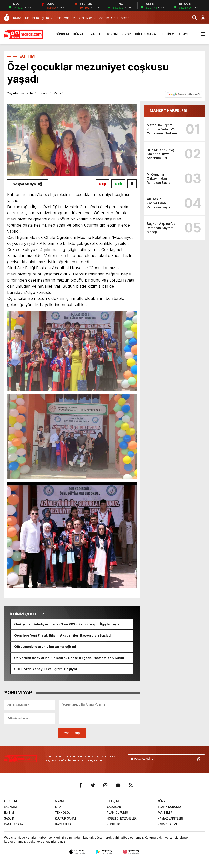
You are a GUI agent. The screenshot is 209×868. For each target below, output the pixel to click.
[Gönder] (200, 759)
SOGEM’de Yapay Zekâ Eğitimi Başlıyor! (46, 669)
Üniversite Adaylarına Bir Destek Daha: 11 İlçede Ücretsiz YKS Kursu (69, 658)
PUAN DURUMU (117, 813)
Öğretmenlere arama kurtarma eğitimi (45, 647)
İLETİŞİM (168, 34)
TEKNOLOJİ (63, 813)
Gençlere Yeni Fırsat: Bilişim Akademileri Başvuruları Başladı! (63, 636)
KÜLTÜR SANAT (146, 34)
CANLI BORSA (14, 824)
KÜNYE (183, 34)
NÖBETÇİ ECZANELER (122, 818)
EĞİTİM (27, 56)
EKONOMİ (111, 34)
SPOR (127, 34)
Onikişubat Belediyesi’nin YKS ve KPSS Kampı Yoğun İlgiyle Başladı (68, 624)
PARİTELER (165, 813)
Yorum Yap (72, 733)
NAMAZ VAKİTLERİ (170, 818)
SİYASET (94, 34)
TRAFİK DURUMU (169, 807)
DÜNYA (78, 34)
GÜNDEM (62, 34)
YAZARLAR (114, 807)
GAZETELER (63, 824)
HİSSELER (113, 824)
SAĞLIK (9, 818)
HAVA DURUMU (168, 824)
